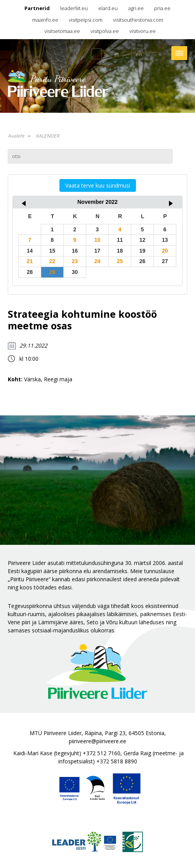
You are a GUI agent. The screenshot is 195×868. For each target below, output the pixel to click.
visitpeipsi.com (86, 20)
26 (143, 261)
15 (52, 251)
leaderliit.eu (74, 8)
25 (120, 261)
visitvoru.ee (143, 31)
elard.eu (108, 8)
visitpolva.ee (105, 31)
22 (52, 261)
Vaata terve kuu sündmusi (98, 185)
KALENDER (47, 136)
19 (143, 251)
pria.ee (162, 8)
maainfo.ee (45, 20)
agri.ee (136, 8)
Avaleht (16, 136)
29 (52, 272)
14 (30, 251)
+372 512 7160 (102, 753)
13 (165, 240)
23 (75, 261)
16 (75, 251)
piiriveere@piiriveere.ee (97, 741)
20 (165, 251)
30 (75, 272)
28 (30, 272)
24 (97, 261)
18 (120, 251)
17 (97, 251)
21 (30, 261)
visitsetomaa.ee (62, 31)
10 (97, 240)
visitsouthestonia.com (138, 20)
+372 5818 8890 (117, 761)
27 (165, 261)
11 (120, 240)
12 (143, 240)
